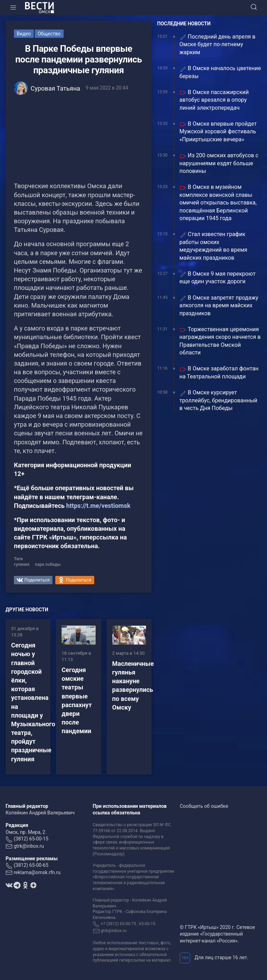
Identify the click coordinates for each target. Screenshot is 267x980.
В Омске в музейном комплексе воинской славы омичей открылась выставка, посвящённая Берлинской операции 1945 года (218, 203)
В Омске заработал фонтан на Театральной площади (219, 372)
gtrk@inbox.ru (29, 846)
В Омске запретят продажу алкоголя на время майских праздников (219, 305)
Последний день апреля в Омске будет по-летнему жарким (217, 44)
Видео (24, 34)
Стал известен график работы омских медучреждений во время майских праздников (213, 246)
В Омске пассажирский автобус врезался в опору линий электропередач (214, 100)
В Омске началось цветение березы (220, 72)
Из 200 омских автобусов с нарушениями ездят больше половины (219, 163)
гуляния (22, 564)
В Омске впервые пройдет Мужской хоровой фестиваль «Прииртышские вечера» (218, 132)
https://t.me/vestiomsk (98, 506)
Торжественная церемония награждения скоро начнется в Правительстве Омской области (220, 341)
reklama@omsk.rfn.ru (37, 872)
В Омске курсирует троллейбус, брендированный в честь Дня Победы (218, 400)
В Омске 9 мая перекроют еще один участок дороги (217, 278)
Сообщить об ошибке (204, 806)
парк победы (48, 564)
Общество (49, 34)
